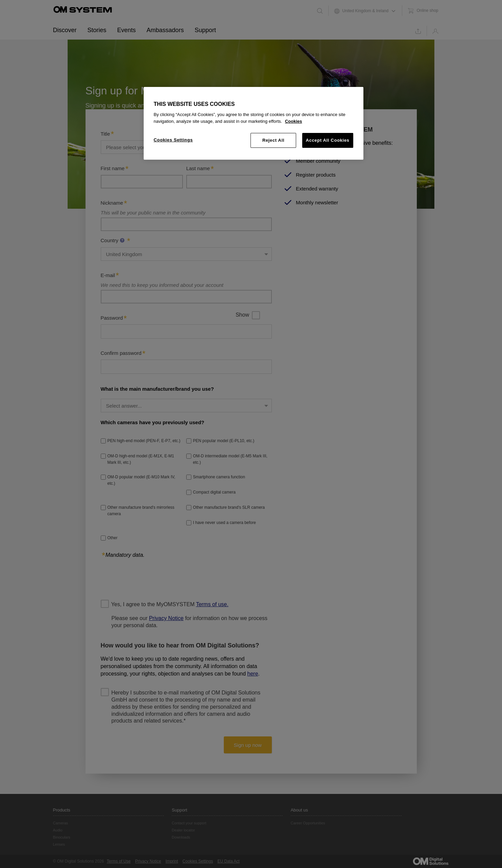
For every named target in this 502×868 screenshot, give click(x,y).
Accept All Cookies (328, 140)
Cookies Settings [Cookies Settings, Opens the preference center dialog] (173, 140)
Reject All (273, 140)
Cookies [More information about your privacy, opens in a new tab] (294, 121)
